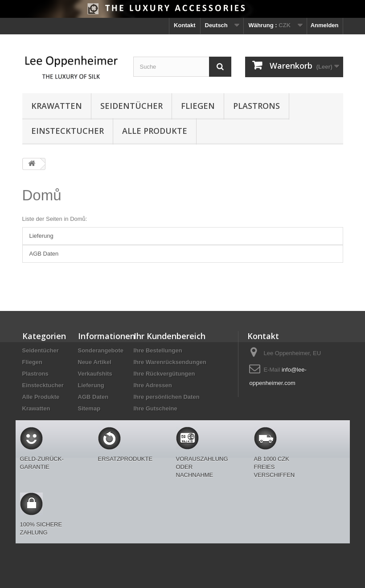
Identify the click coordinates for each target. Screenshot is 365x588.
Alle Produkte (155, 131)
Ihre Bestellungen (158, 350)
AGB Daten (44, 254)
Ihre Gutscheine (156, 408)
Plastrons (256, 106)
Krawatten (57, 106)
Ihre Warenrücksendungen (170, 362)
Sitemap (89, 408)
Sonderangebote (101, 350)
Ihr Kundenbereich (170, 336)
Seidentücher (131, 106)
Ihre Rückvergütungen (164, 374)
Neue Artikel (95, 362)
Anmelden (325, 25)
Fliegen (198, 106)
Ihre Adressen (153, 385)
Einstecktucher (68, 131)
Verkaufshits (95, 374)
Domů (42, 195)
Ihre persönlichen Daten (167, 397)
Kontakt (185, 25)
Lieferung (41, 236)
